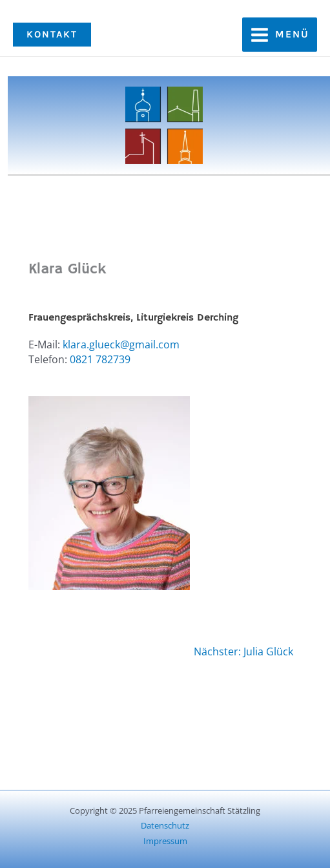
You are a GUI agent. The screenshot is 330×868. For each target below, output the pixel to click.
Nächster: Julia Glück (243, 651)
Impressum (165, 841)
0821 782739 (100, 359)
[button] (52, 35)
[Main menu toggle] (280, 35)
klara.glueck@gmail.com (121, 344)
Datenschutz (165, 825)
